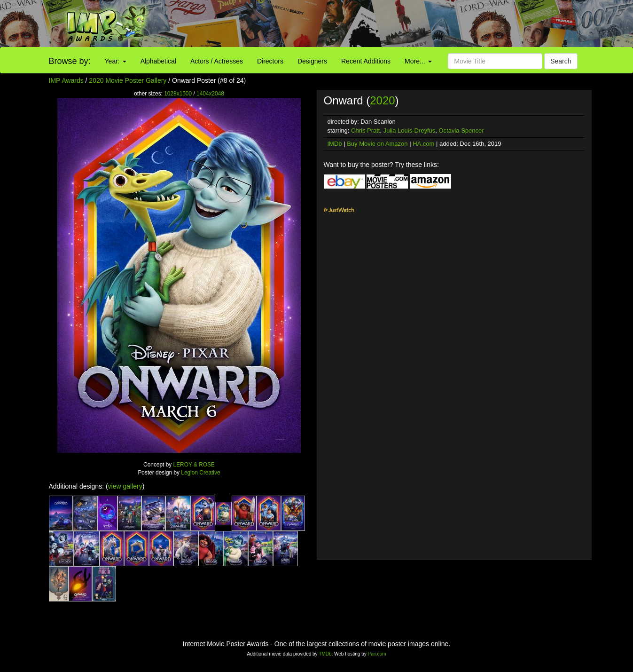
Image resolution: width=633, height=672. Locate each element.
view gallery (125, 486)
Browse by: (70, 61)
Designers (312, 61)
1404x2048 (210, 94)
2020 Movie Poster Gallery (128, 80)
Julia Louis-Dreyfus (410, 130)
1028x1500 (178, 94)
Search (561, 61)
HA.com (423, 144)
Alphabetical (158, 61)
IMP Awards (66, 80)
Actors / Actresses (217, 61)
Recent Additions (366, 61)
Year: (116, 61)
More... (418, 61)
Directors (270, 61)
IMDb (335, 144)
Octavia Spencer (461, 130)
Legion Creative (200, 473)
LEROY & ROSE (194, 465)
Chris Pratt (365, 130)
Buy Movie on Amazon (377, 144)
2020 (382, 100)
